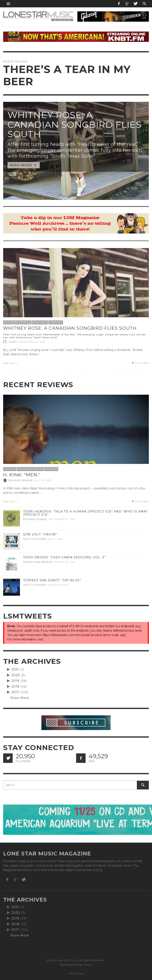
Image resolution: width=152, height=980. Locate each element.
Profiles (56, 322)
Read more (11, 363)
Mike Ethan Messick (38, 562)
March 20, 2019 (58, 585)
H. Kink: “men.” (22, 475)
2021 (15, 669)
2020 (16, 675)
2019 (15, 681)
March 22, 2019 (65, 562)
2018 (16, 687)
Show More (20, 698)
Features (40, 322)
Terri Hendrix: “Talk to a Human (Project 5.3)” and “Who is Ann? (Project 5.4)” (86, 513)
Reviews (51, 469)
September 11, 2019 (62, 519)
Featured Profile (17, 322)
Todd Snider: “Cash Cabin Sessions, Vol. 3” (64, 557)
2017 (15, 692)
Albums (10, 469)
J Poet (13, 342)
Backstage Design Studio (76, 965)
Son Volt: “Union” (40, 534)
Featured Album (30, 469)
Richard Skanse (20, 480)
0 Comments (140, 363)
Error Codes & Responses (61, 639)
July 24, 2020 (43, 480)
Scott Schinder (35, 539)
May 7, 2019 (55, 539)
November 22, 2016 (32, 342)
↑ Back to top (76, 973)
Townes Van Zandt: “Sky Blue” (52, 580)
